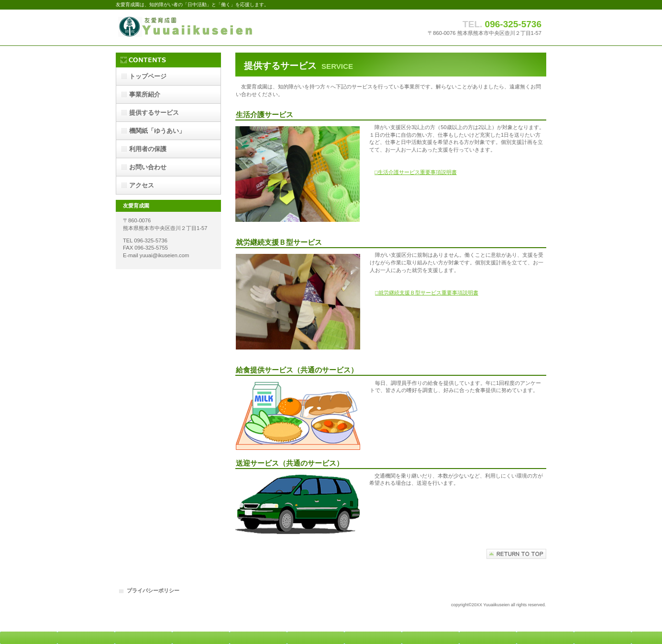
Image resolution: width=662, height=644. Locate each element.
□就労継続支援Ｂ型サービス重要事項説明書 (427, 293)
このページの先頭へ (516, 554)
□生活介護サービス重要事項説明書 (416, 172)
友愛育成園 (211, 27)
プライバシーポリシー (153, 590)
